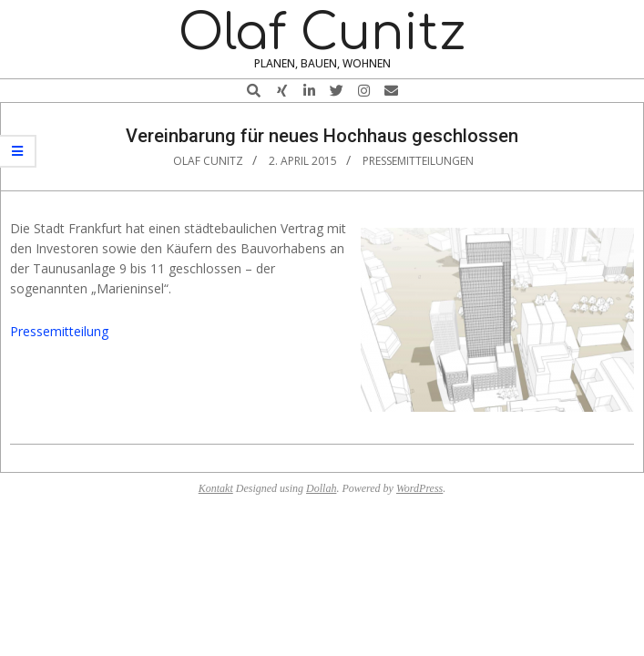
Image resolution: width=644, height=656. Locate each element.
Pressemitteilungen (418, 161)
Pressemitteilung (59, 331)
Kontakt (216, 488)
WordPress (419, 488)
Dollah (321, 488)
